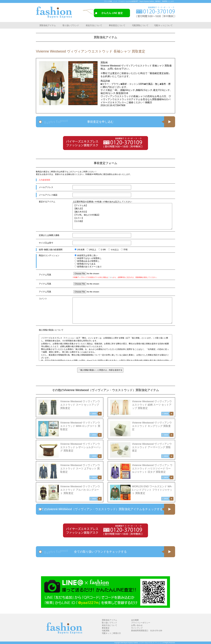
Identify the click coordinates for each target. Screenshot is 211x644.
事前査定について (117, 25)
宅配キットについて (163, 25)
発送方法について (94, 25)
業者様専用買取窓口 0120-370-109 (147, 631)
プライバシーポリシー (141, 623)
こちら (110, 277)
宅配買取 (106, 631)
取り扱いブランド (71, 25)
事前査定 (106, 628)
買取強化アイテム (48, 25)
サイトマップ (137, 628)
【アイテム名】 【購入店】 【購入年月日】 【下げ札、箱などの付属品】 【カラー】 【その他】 (122, 216)
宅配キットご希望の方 (111, 633)
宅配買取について (140, 25)
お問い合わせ (137, 625)
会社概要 (135, 620)
